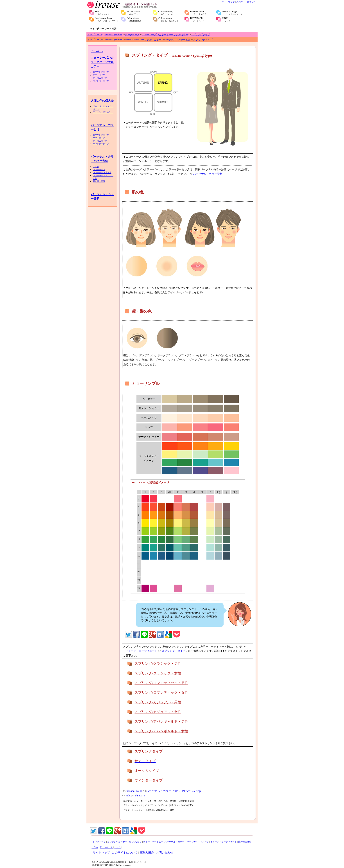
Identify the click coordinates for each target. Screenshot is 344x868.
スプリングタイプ (200, 34)
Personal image (232, 13)
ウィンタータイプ (101, 81)
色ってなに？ (135, 842)
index (129, 795)
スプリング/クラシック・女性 (158, 673)
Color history (134, 19)
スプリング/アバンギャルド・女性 (161, 731)
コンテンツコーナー (117, 842)
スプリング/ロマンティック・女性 (161, 692)
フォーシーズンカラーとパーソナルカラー (165, 34)
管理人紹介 (147, 853)
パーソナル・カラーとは (177, 40)
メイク (96, 167)
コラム (95, 847)
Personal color (199, 13)
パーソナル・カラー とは (162, 791)
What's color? (134, 13)
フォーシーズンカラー (103, 112)
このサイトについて (246, 2)
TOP (102, 13)
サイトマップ (228, 2)
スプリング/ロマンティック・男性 (161, 683)
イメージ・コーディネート (224, 842)
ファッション (99, 169)
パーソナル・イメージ (198, 842)
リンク (118, 847)
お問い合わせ (165, 853)
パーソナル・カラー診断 (208, 174)
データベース (132, 34)
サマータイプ (99, 75)
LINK (226, 19)
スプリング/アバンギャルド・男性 (161, 721)
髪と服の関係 (99, 181)
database (140, 795)
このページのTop (190, 791)
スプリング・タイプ (174, 651)
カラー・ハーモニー (153, 842)
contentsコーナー (113, 34)
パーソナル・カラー (174, 842)
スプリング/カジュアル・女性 (158, 712)
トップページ (95, 34)
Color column (168, 19)
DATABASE (197, 19)
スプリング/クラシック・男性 (158, 664)
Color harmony (168, 13)
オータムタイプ (100, 78)
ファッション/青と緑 (102, 173)
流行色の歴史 (245, 842)
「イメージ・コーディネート (140, 651)
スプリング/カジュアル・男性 (158, 702)
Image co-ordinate (107, 19)
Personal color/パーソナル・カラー (143, 40)
